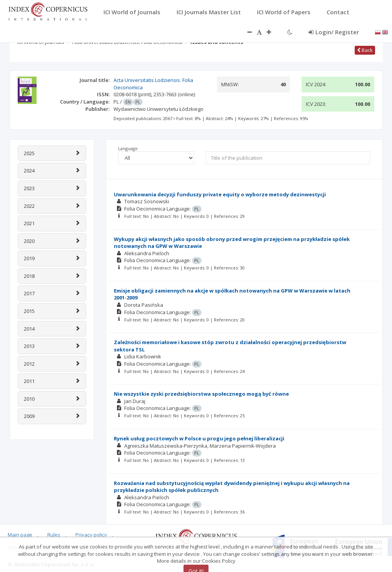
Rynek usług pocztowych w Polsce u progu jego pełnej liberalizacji (199, 438)
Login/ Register (334, 32)
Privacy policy (91, 535)
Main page (20, 535)
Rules (54, 535)
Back (365, 50)
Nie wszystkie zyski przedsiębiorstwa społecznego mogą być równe (201, 394)
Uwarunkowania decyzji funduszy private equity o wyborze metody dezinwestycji (220, 194)
